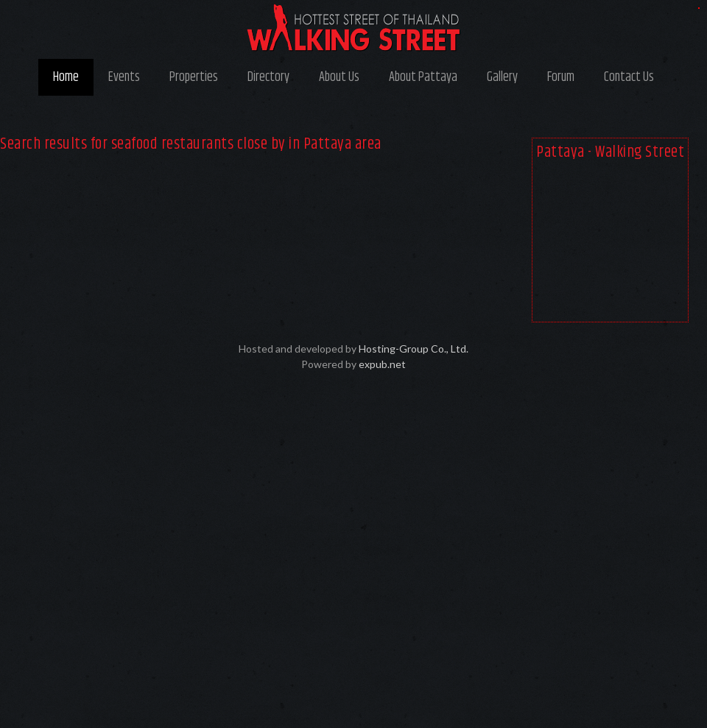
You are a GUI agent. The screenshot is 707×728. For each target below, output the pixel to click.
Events (124, 77)
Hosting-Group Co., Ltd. (414, 349)
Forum (561, 77)
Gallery (502, 77)
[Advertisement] (610, 244)
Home (66, 77)
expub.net (382, 364)
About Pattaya (423, 77)
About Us (339, 77)
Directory (268, 77)
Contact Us (629, 77)
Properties (194, 77)
